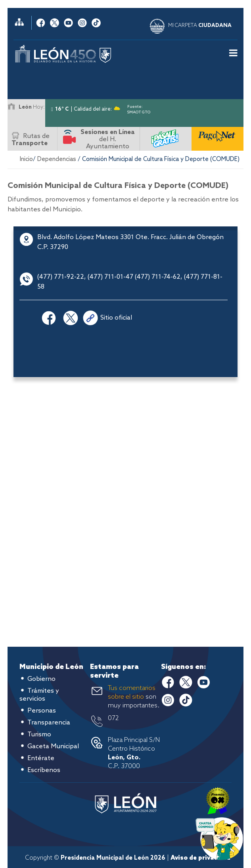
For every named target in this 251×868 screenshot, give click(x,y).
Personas (42, 711)
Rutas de (31, 140)
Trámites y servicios (39, 695)
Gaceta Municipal (53, 746)
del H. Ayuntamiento (108, 139)
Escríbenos (44, 770)
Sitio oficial (116, 318)
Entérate (41, 758)
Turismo (39, 735)
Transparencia (49, 723)
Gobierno (41, 679)
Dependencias (57, 159)
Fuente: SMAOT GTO (139, 108)
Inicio (26, 159)
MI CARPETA (200, 26)
